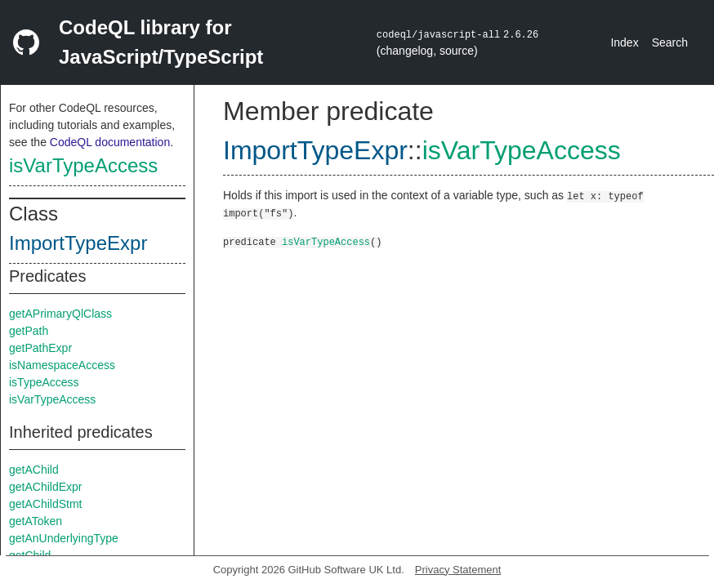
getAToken (36, 521)
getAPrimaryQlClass (60, 314)
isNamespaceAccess (62, 365)
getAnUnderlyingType (64, 538)
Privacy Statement (458, 570)
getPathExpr (40, 348)
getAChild (34, 470)
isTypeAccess (44, 382)
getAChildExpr (46, 487)
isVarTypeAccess (83, 165)
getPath (29, 331)
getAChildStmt (45, 504)
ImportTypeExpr (78, 243)
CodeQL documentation (110, 142)
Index (624, 42)
